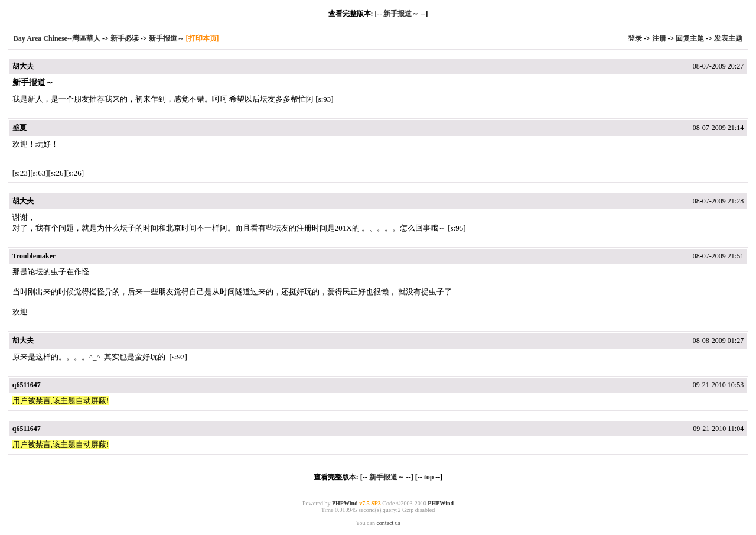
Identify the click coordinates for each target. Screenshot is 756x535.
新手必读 (125, 38)
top (429, 477)
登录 (635, 38)
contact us (388, 523)
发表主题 (728, 38)
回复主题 (690, 38)
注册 (659, 38)
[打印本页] (203, 38)
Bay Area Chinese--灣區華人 (57, 38)
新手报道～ (401, 14)
